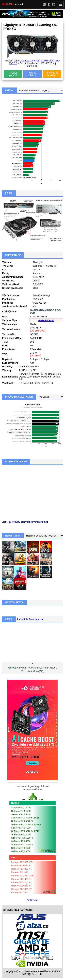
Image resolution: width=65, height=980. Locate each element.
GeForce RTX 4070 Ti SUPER (26, 824)
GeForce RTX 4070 (21, 834)
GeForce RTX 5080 (21, 814)
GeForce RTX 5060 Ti (22, 838)
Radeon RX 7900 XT (21, 869)
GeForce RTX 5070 (21, 828)
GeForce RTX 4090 (21, 811)
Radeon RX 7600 (20, 892)
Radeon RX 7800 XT (21, 879)
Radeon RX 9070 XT (21, 866)
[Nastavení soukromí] (41, 974)
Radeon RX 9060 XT (21, 886)
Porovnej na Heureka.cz (52, 74)
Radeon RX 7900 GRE (22, 876)
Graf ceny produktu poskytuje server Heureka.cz (25, 522)
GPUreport (33, 900)
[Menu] (60, 4)
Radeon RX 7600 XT (21, 889)
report (13, 4)
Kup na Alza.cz (32, 74)
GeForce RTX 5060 (21, 841)
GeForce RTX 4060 (21, 848)
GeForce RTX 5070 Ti (22, 821)
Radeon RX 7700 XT (21, 882)
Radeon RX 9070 (20, 872)
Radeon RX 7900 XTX (22, 862)
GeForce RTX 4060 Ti (22, 845)
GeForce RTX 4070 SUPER (25, 831)
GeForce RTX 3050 (21, 851)
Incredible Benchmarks (30, 619)
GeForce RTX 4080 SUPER (25, 818)
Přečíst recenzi (13, 74)
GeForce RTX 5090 (21, 808)
